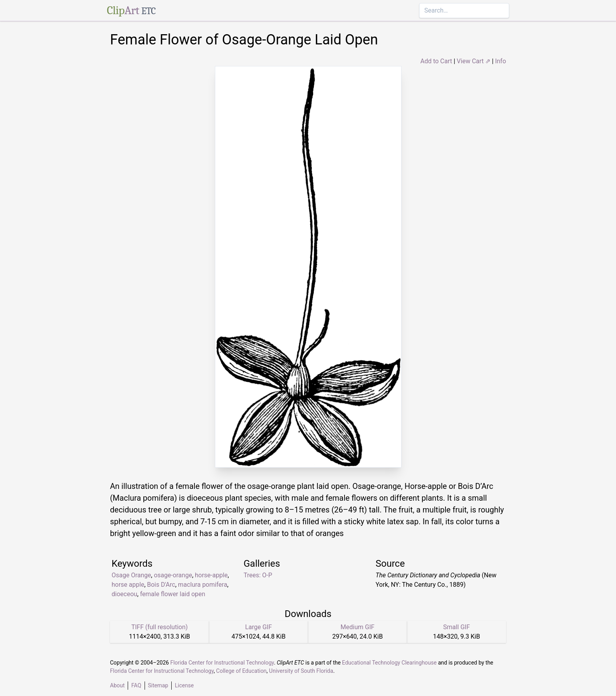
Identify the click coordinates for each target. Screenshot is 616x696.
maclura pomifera (203, 585)
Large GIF (258, 627)
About (117, 685)
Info (500, 61)
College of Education (241, 671)
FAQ (136, 685)
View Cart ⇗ (474, 61)
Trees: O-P (258, 575)
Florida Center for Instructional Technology (222, 663)
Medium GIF (357, 627)
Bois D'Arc (161, 585)
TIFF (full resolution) (159, 627)
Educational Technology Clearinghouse (390, 663)
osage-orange (173, 575)
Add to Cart (436, 61)
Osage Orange (131, 575)
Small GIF (456, 627)
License (184, 685)
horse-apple (211, 575)
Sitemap (158, 685)
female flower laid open (172, 594)
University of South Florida (301, 671)
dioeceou (124, 594)
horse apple (128, 585)
